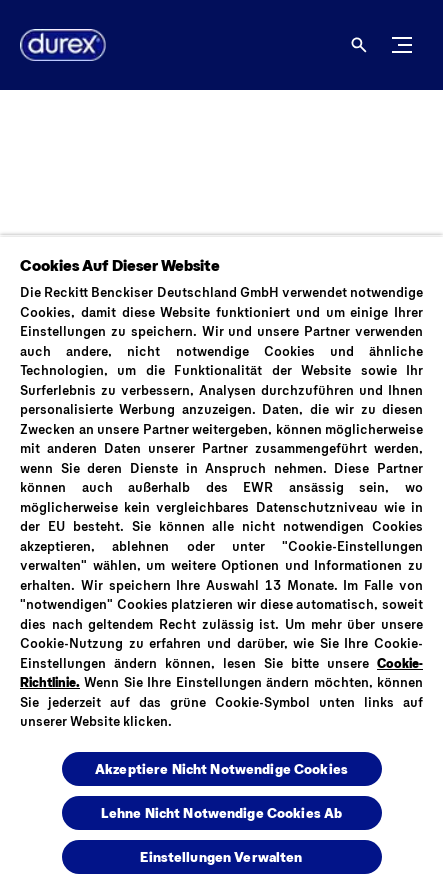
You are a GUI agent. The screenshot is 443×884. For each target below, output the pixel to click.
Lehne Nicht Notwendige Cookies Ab (222, 812)
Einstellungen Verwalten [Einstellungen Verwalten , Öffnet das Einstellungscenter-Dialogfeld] (221, 856)
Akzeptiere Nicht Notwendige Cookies (221, 768)
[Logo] (55, 45)
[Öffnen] (359, 45)
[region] (221, 559)
